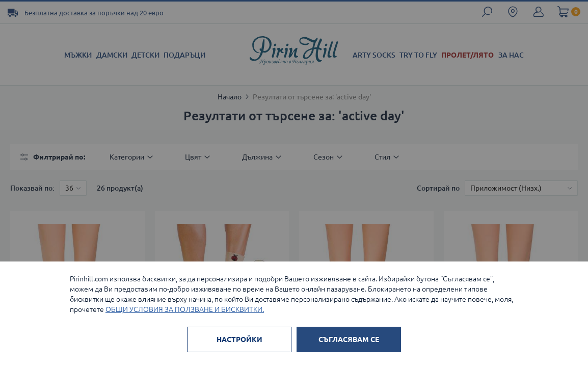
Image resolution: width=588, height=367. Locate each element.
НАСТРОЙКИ (239, 339)
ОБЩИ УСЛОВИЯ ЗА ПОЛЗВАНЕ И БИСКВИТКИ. (185, 309)
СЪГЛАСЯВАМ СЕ (349, 339)
